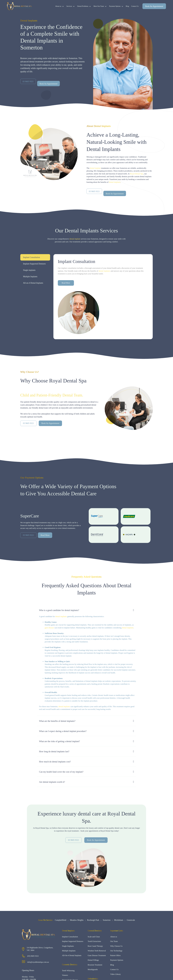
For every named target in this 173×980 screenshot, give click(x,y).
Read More (66, 283)
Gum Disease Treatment (97, 955)
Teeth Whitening (68, 971)
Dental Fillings (93, 960)
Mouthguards (93, 969)
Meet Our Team (101, 6)
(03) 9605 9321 (33, 956)
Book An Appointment (154, 6)
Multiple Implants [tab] (30, 277)
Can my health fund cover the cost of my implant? (61, 772)
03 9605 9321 (28, 423)
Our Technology (116, 951)
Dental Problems (85, 6)
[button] (86, 610)
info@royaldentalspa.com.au (38, 962)
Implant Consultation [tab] (31, 257)
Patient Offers (115, 955)
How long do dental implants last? (54, 751)
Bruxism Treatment (95, 965)
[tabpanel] (103, 297)
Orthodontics (93, 979)
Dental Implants (68, 931)
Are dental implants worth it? (52, 782)
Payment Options (117, 6)
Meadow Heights (77, 920)
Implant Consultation (70, 937)
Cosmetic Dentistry (70, 965)
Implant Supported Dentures (73, 941)
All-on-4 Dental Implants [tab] (33, 283)
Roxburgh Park (93, 920)
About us (60, 6)
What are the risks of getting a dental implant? (59, 741)
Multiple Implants (69, 951)
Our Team (114, 941)
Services (71, 6)
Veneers (65, 975)
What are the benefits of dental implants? (57, 721)
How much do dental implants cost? (55, 762)
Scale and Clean (94, 937)
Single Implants (68, 946)
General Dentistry (95, 931)
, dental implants (64, 707)
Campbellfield (61, 920)
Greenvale (131, 920)
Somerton (107, 920)
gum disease (49, 628)
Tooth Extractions (94, 941)
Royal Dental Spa (137, 174)
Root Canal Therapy (95, 946)
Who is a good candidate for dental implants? (59, 610)
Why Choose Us (116, 946)
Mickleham (119, 920)
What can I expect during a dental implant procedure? (63, 731)
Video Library (116, 974)
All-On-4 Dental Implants (72, 955)
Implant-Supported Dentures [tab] (34, 264)
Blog (127, 6)
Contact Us (135, 6)
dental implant (95, 168)
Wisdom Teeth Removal (97, 951)
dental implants (115, 182)
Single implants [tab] (29, 270)
